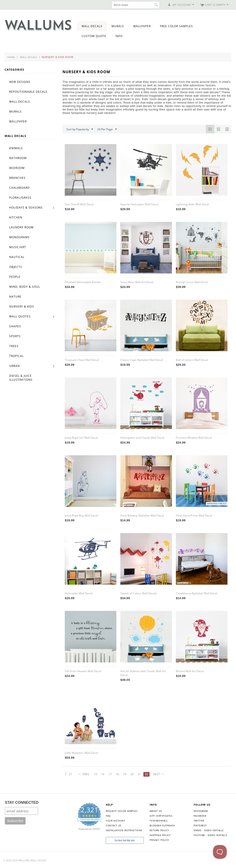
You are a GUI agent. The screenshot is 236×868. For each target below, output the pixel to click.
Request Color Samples (122, 811)
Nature (15, 297)
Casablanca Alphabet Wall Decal (197, 593)
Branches (17, 178)
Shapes (15, 326)
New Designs (20, 82)
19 (125, 774)
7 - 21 (69, 774)
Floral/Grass (20, 198)
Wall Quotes (20, 316)
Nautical (17, 257)
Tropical (16, 356)
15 (95, 774)
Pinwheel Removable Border (83, 282)
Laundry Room (21, 227)
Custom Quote (94, 36)
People (15, 277)
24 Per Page (107, 129)
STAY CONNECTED (22, 803)
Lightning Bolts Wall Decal (192, 204)
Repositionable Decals (28, 92)
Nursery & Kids (22, 306)
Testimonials (158, 821)
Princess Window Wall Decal (194, 438)
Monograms (19, 237)
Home (11, 57)
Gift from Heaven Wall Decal (83, 671)
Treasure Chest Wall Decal (82, 360)
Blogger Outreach (162, 825)
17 (110, 774)
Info (119, 36)
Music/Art (18, 247)
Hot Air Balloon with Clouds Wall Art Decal (143, 673)
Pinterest (200, 825)
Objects (16, 267)
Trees (14, 346)
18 (117, 774)
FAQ (108, 816)
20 (132, 774)
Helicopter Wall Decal (79, 593)
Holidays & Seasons (26, 208)
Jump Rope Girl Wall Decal (81, 438)
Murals (118, 26)
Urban (15, 366)
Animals (16, 148)
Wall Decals (92, 26)
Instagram (201, 811)
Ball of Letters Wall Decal (192, 360)
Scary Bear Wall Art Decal (137, 282)
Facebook (200, 816)
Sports (15, 336)
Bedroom (17, 168)
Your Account (115, 821)
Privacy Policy (159, 840)
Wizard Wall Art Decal (190, 671)
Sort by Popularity (80, 129)
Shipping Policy (160, 835)
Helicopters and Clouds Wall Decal (142, 438)
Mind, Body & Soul (25, 287)
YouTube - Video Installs (210, 835)
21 (139, 774)
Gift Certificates (161, 816)
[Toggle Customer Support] (220, 852)
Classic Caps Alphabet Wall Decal (142, 360)
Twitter (199, 821)
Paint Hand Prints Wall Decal (194, 515)
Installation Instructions (124, 830)
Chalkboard (19, 188)
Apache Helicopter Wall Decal (139, 204)
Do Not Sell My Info (125, 840)
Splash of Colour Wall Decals (139, 593)
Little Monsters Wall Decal (81, 753)
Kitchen (16, 217)
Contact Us (114, 825)
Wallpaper (142, 26)
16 (103, 774)
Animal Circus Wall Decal (192, 282)
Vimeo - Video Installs (209, 830)
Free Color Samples (176, 26)
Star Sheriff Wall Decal (79, 204)
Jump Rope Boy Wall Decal (81, 515)
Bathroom (18, 158)
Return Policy (159, 830)
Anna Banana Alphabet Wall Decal (142, 515)
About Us (156, 811)
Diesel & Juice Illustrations (21, 378)
